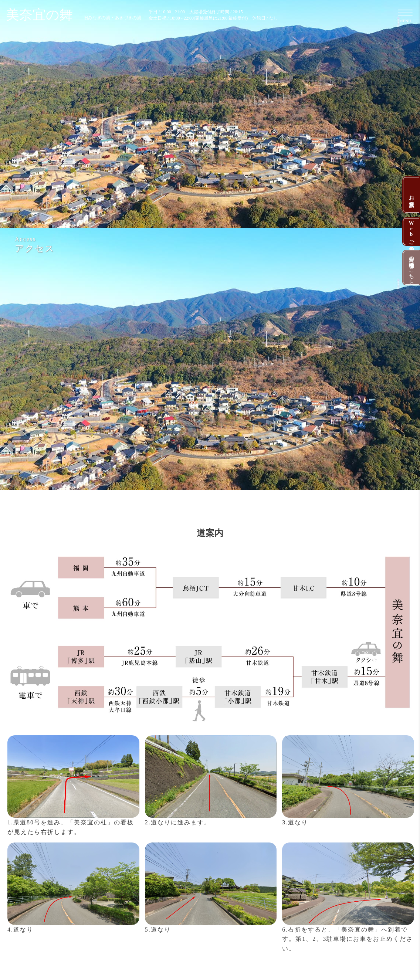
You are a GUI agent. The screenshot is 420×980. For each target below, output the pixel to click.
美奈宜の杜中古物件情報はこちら (411, 268)
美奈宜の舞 (74, 15)
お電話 (411, 195)
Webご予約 (411, 232)
